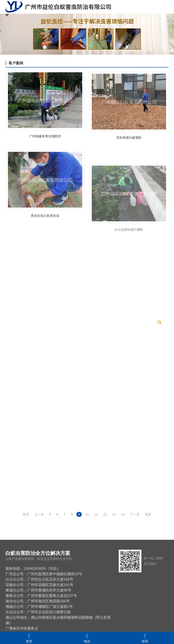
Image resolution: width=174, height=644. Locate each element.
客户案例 (16, 63)
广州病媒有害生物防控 (45, 141)
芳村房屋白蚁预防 (129, 152)
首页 (29, 638)
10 (87, 514)
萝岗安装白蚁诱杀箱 (45, 246)
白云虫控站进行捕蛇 (129, 275)
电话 (87, 638)
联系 (145, 638)
